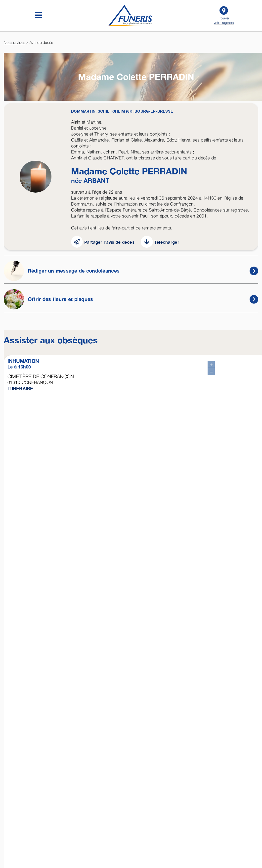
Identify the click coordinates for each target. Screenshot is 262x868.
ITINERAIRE (20, 388)
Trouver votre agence (224, 15)
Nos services (14, 42)
